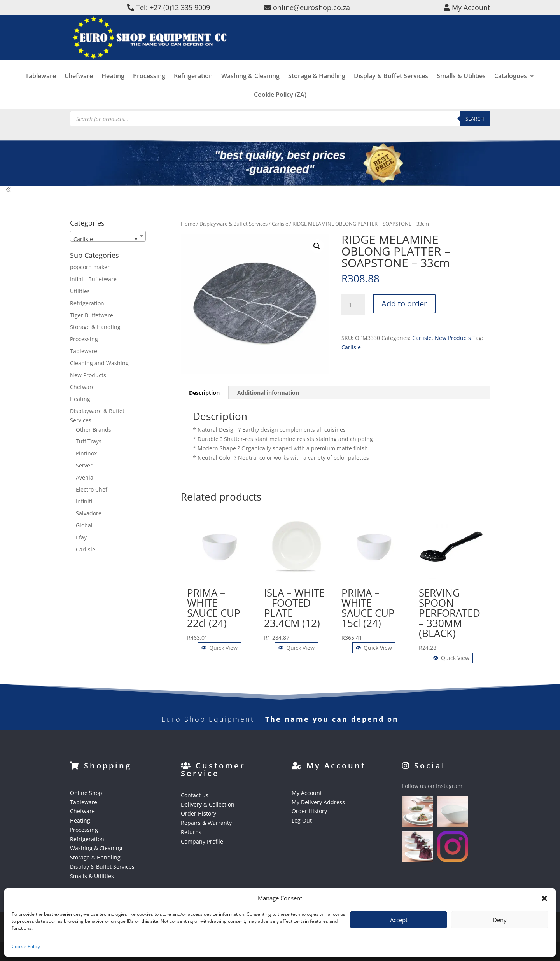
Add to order (404, 304)
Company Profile (202, 841)
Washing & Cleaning (250, 88)
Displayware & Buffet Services (234, 224)
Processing (149, 88)
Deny (500, 920)
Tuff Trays (89, 441)
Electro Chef (92, 489)
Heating (113, 88)
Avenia (85, 477)
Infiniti (84, 501)
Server (84, 465)
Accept (399, 920)
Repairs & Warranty (206, 823)
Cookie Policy (26, 946)
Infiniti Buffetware (93, 279)
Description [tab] (204, 393)
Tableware (41, 88)
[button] (544, 898)
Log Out (302, 820)
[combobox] (108, 236)
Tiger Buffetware (92, 315)
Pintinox (86, 453)
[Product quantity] (353, 305)
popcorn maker (90, 267)
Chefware (79, 88)
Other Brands (94, 430)
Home (188, 224)
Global (84, 525)
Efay (81, 537)
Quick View (220, 648)
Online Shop (86, 793)
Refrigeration (193, 88)
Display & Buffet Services (391, 88)
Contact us (195, 795)
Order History (199, 813)
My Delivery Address (318, 802)
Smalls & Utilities (461, 88)
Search (475, 119)
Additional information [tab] (268, 393)
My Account (307, 793)
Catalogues (511, 88)
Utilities (80, 291)
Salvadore (89, 513)
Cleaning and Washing (99, 363)
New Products (453, 338)
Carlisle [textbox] (106, 239)
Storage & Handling (317, 88)
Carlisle (280, 224)
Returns (191, 832)
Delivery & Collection (208, 804)
